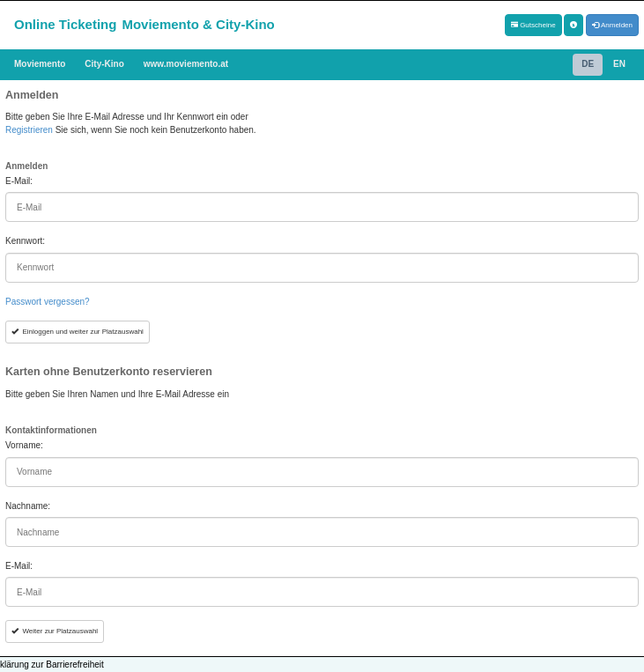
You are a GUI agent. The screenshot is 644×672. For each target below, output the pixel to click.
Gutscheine (533, 25)
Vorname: (24, 445)
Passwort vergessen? (48, 302)
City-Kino (104, 64)
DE (588, 64)
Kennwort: (25, 241)
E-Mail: (19, 181)
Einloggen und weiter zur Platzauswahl (78, 332)
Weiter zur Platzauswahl (55, 631)
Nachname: (28, 506)
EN (619, 64)
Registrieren (29, 130)
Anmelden (612, 25)
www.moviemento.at (186, 64)
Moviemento (40, 64)
